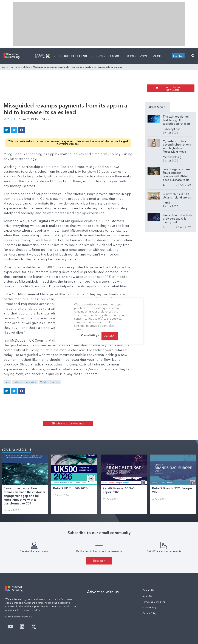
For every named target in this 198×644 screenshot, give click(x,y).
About (158, 56)
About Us (147, 596)
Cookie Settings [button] (90, 335)
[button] (193, 56)
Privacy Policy (149, 607)
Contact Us (148, 590)
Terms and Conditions (154, 602)
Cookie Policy (149, 613)
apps (7, 382)
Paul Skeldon (45, 119)
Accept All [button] (110, 336)
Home (17, 67)
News (101, 56)
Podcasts (115, 56)
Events (145, 56)
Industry (17, 382)
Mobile (27, 67)
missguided (31, 382)
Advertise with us (103, 592)
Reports (131, 56)
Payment (55, 382)
